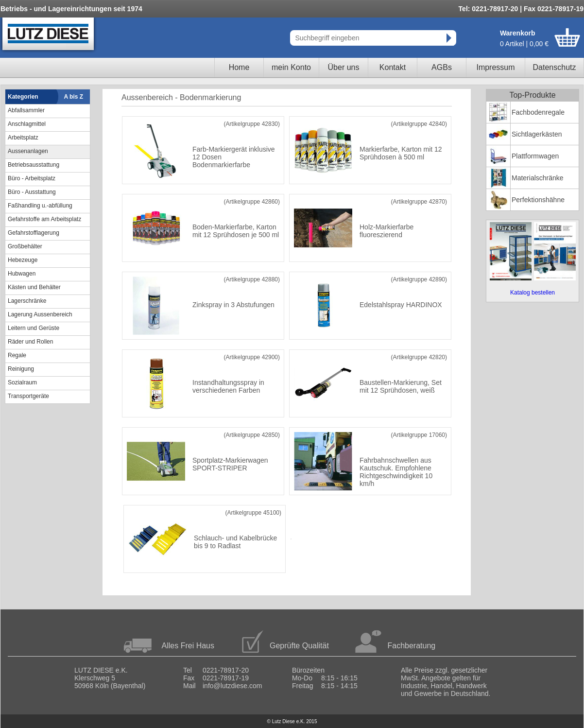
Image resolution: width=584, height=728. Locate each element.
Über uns (344, 67)
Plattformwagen (535, 156)
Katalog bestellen (532, 293)
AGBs (442, 67)
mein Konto (291, 67)
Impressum (495, 67)
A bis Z (74, 97)
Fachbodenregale (538, 112)
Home (239, 67)
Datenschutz (555, 67)
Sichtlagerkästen (537, 134)
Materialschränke (538, 178)
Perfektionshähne (538, 200)
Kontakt (393, 67)
